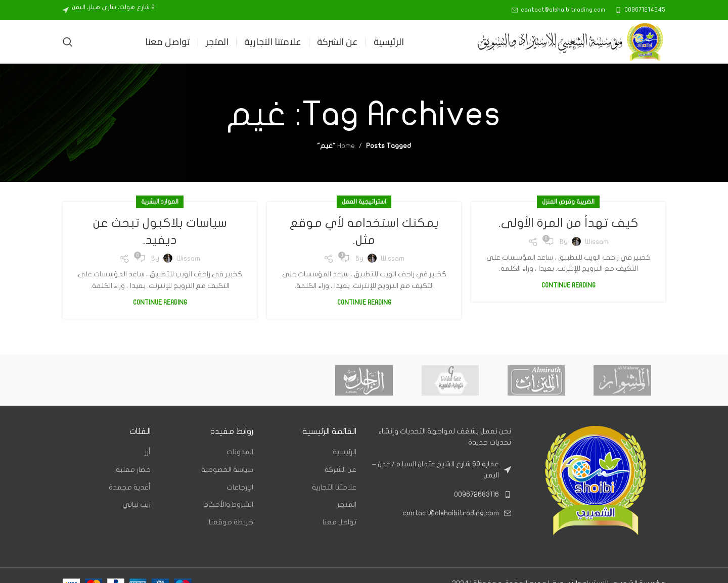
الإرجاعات (240, 487)
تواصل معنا (339, 522)
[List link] (441, 495)
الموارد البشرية (160, 202)
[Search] (68, 42)
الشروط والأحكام (228, 504)
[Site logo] (571, 41)
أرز (148, 452)
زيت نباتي (136, 504)
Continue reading (568, 285)
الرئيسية (345, 452)
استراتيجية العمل (364, 202)
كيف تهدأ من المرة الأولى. (568, 223)
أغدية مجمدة (130, 487)
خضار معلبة (133, 470)
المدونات (240, 452)
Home (346, 146)
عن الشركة (340, 470)
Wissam (597, 242)
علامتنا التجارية (334, 487)
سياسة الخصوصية (227, 470)
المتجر (347, 504)
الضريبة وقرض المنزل (568, 202)
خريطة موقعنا (231, 522)
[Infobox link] (640, 10)
